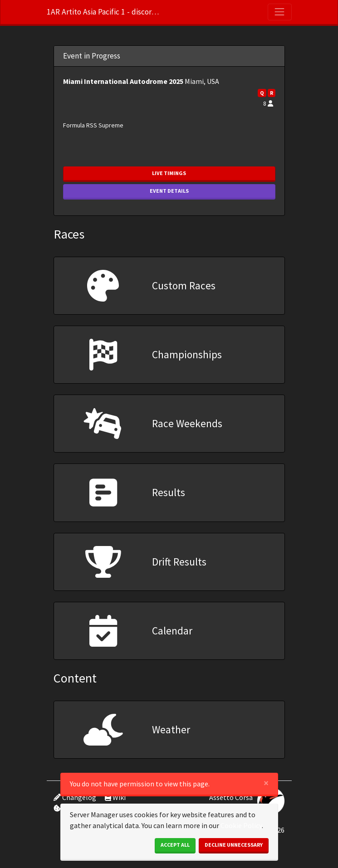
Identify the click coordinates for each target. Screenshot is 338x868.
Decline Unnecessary (234, 845)
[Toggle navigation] (279, 12)
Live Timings (169, 173)
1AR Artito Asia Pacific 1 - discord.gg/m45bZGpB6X (103, 12)
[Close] (266, 783)
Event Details (169, 191)
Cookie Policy (241, 825)
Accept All (175, 845)
